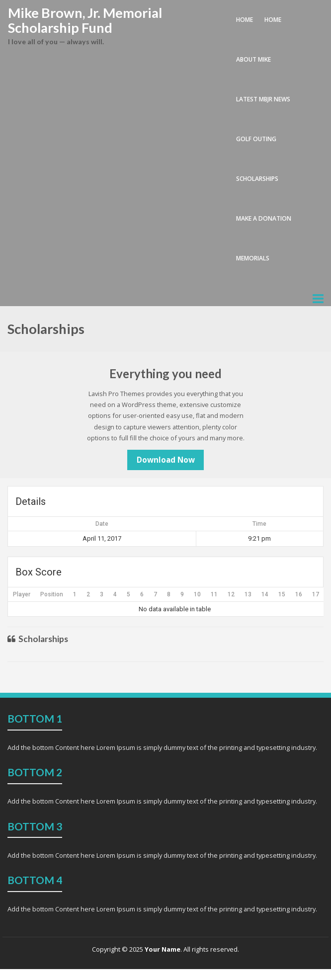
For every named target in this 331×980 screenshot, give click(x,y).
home (273, 20)
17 (316, 594)
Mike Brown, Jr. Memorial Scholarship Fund (85, 20)
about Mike (253, 59)
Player (22, 594)
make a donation (264, 218)
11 (214, 594)
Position (52, 594)
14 (265, 594)
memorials (253, 258)
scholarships (257, 179)
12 (231, 594)
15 (282, 594)
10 (197, 594)
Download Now (166, 460)
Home (245, 20)
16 (299, 594)
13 (248, 594)
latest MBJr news (263, 99)
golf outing (256, 139)
